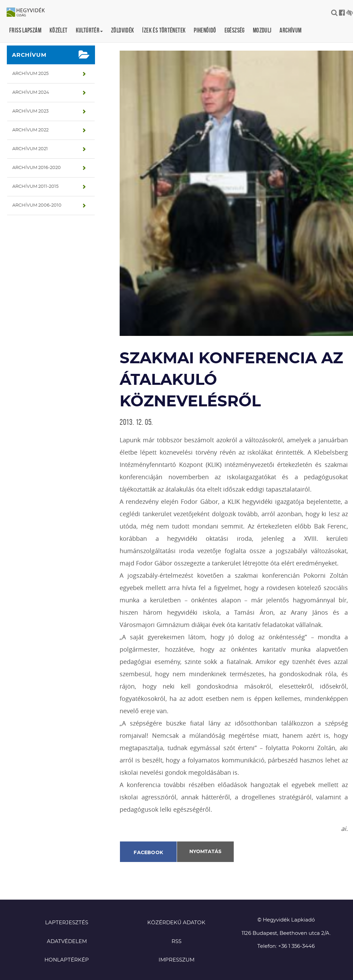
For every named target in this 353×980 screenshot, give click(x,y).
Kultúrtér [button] (89, 30)
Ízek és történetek (164, 30)
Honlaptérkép (67, 960)
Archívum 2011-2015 (35, 187)
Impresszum (176, 960)
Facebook (148, 853)
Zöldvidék (123, 30)
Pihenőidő (205, 30)
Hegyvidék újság (29, 13)
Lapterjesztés (67, 923)
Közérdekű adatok (176, 923)
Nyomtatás (205, 852)
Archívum (290, 30)
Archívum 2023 (30, 111)
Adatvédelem (67, 942)
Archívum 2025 (30, 74)
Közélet (59, 30)
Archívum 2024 (31, 93)
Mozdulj (262, 30)
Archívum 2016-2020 (37, 168)
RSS (176, 942)
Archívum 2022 (30, 130)
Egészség (235, 30)
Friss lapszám (25, 30)
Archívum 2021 (30, 149)
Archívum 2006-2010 (37, 205)
